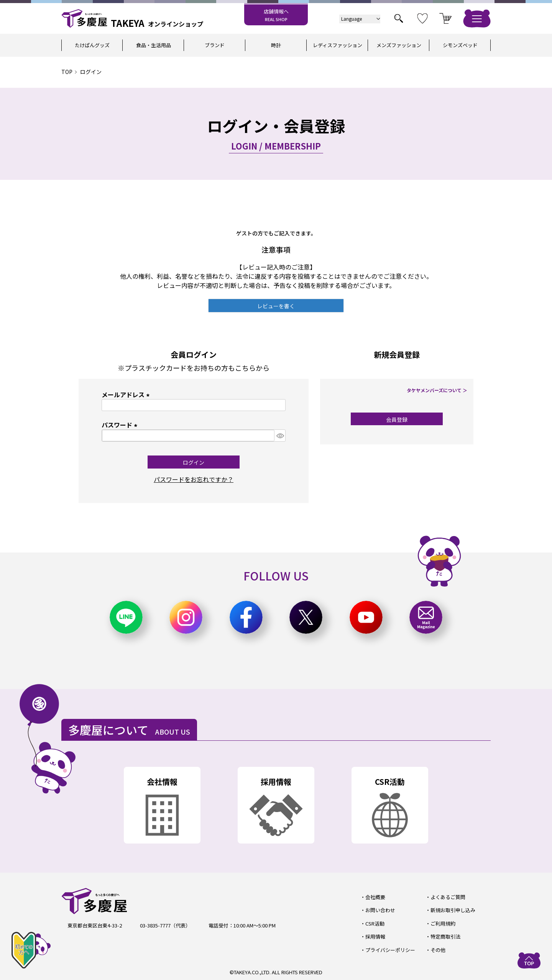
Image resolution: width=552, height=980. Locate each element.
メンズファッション (399, 45)
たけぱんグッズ (92, 45)
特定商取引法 (445, 936)
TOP (67, 72)
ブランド (215, 45)
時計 (276, 45)
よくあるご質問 (448, 897)
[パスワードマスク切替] (280, 436)
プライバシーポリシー (390, 950)
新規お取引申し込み (453, 910)
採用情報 (375, 936)
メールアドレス (127, 395)
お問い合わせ (380, 910)
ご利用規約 (443, 923)
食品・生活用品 (154, 45)
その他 (438, 950)
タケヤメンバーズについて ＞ (437, 390)
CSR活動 (375, 923)
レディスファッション (338, 45)
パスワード (121, 425)
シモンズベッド (460, 45)
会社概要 (375, 897)
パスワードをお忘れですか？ (194, 479)
